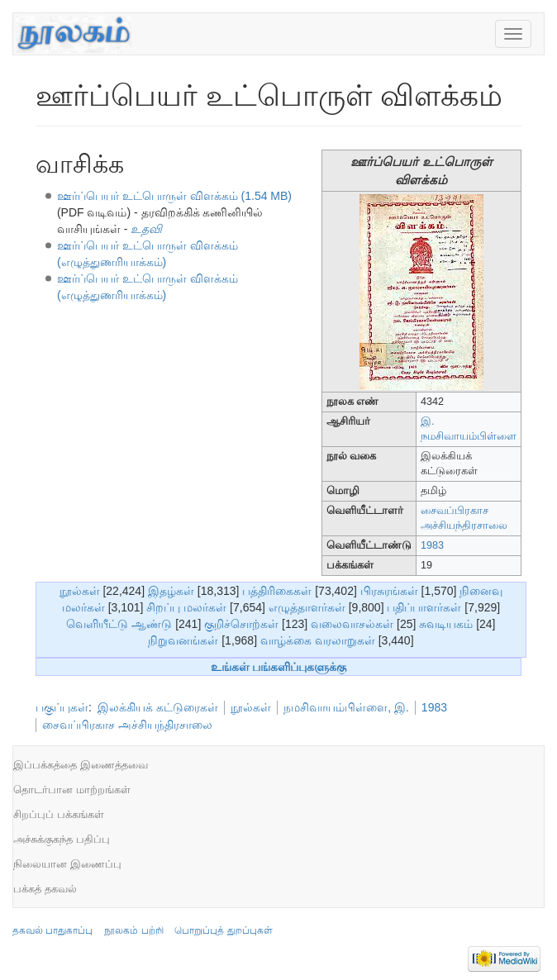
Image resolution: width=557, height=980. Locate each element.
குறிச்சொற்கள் (241, 624)
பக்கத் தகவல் (45, 889)
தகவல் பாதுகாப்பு (52, 930)
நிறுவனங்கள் (183, 640)
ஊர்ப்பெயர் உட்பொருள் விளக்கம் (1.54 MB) (174, 196)
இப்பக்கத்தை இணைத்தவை (81, 765)
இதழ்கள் (171, 591)
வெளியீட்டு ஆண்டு (119, 624)
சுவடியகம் (446, 624)
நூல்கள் (80, 591)
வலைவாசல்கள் (352, 624)
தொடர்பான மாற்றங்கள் (72, 790)
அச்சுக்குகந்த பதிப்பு (62, 839)
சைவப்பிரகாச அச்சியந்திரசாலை (127, 725)
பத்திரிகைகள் (277, 591)
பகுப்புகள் (62, 707)
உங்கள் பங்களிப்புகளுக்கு (279, 667)
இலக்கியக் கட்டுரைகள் (158, 707)
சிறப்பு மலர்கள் (186, 607)
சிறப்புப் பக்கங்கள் (59, 814)
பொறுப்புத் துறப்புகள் (223, 930)
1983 (432, 545)
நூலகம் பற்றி (133, 930)
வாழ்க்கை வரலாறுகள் (318, 640)
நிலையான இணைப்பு (67, 864)
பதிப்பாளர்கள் (424, 607)
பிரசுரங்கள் (389, 591)
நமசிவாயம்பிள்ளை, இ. (346, 707)
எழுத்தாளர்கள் (307, 607)
